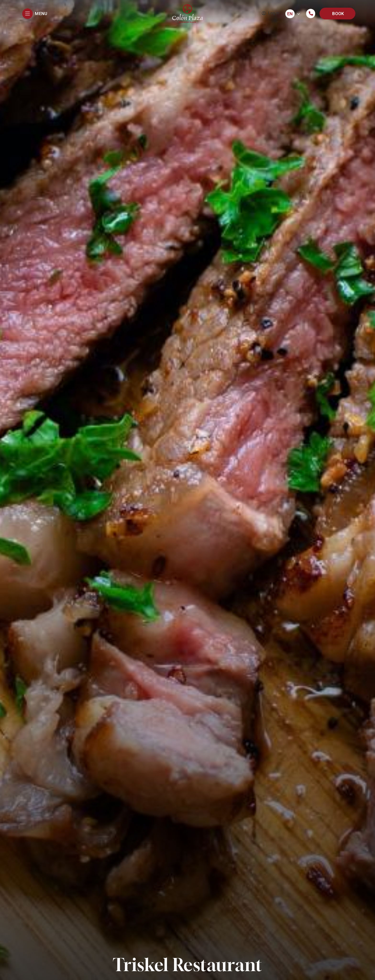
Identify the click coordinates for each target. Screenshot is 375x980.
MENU (41, 14)
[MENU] (28, 14)
